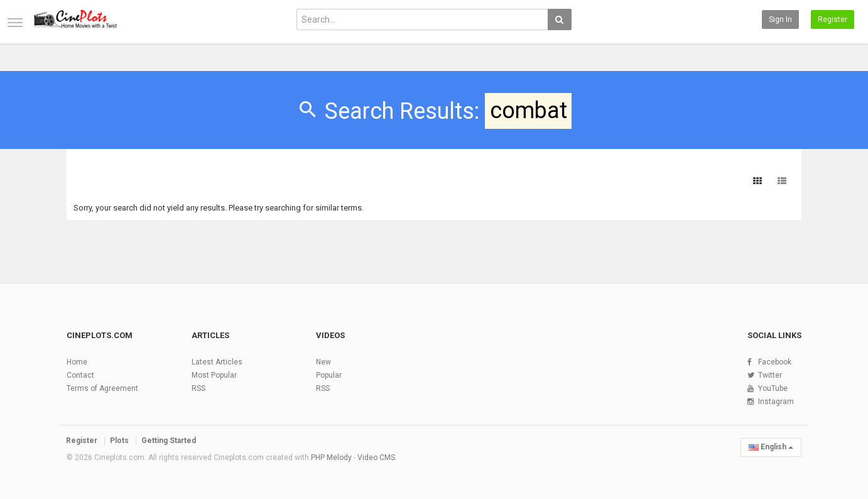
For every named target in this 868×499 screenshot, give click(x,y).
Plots (119, 441)
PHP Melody (331, 458)
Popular (329, 375)
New (323, 362)
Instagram (776, 402)
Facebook (775, 362)
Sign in (780, 19)
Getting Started (169, 441)
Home (77, 362)
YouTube (773, 388)
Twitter (770, 375)
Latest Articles (217, 362)
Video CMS (376, 458)
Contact (80, 375)
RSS (198, 388)
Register (833, 19)
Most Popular (214, 375)
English (771, 447)
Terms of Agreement (102, 388)
